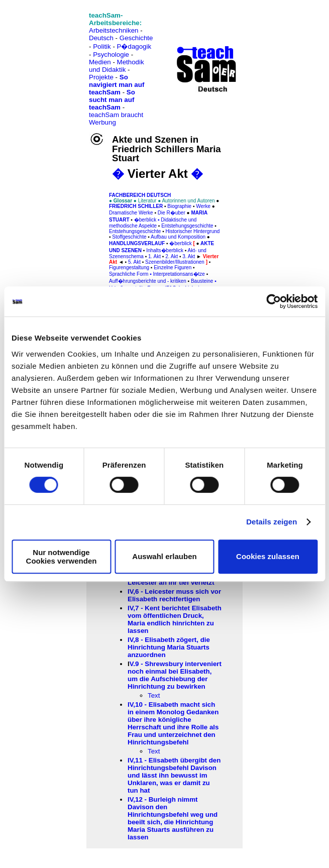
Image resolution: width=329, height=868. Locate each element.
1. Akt (154, 256)
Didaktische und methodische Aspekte (153, 223)
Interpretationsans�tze (178, 274)
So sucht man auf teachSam (112, 100)
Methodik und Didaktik (117, 66)
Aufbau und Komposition (178, 237)
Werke (203, 206)
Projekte (101, 77)
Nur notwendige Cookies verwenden (62, 557)
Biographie (179, 206)
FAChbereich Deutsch (140, 195)
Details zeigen (271, 522)
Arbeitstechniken (114, 30)
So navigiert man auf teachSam (117, 85)
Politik (102, 46)
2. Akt (172, 256)
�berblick (145, 220)
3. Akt (189, 256)
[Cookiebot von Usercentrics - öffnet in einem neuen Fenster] (273, 301)
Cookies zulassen (268, 556)
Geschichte (136, 38)
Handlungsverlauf (137, 243)
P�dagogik (134, 46)
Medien (100, 62)
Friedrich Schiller (136, 206)
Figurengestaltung (129, 267)
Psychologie (111, 55)
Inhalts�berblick (165, 250)
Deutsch (101, 38)
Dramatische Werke (131, 213)
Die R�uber (172, 213)
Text (154, 695)
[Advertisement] (52, 30)
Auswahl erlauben (164, 556)
